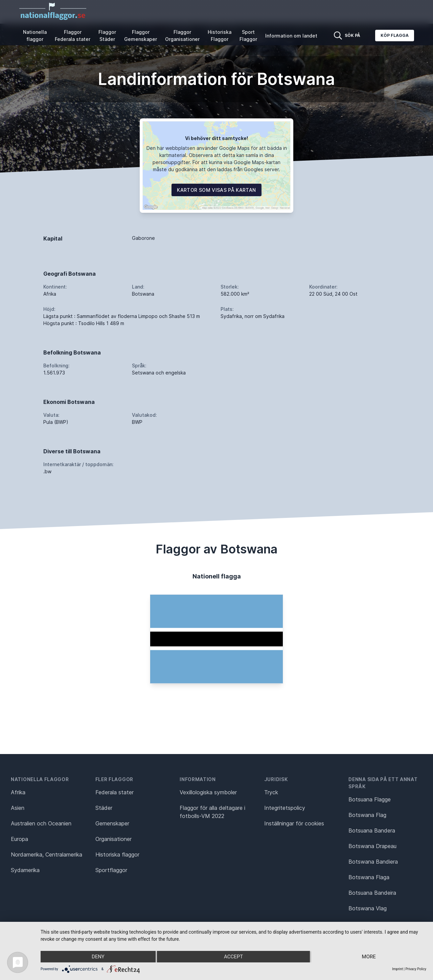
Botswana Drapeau (372, 846)
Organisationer (113, 839)
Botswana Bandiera (373, 862)
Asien (18, 808)
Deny (98, 957)
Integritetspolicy (285, 808)
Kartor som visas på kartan (216, 190)
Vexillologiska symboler (208, 792)
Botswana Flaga (369, 877)
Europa (19, 839)
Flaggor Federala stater (73, 36)
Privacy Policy (416, 969)
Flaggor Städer (107, 36)
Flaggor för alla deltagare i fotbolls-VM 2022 (212, 812)
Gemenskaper (112, 823)
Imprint (397, 969)
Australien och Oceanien (41, 823)
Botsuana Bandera (372, 830)
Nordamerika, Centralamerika (47, 854)
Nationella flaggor (35, 36)
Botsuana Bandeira (372, 893)
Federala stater (115, 792)
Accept (233, 957)
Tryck (271, 792)
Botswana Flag (367, 815)
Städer (104, 808)
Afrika (18, 792)
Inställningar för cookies (294, 823)
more (369, 957)
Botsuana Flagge (370, 799)
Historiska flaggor (117, 854)
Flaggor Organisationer (182, 36)
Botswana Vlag (368, 908)
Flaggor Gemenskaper (141, 36)
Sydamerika (25, 870)
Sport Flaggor (248, 36)
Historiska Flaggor (220, 36)
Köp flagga (395, 35)
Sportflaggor (111, 870)
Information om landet (291, 36)
